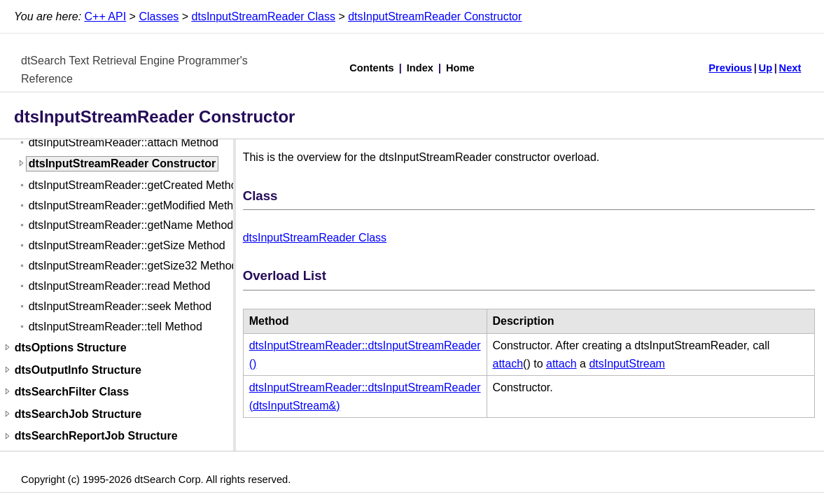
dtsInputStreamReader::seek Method (120, 306)
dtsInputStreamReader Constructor (435, 16)
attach (508, 364)
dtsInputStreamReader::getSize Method (127, 245)
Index (420, 68)
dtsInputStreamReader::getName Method (131, 225)
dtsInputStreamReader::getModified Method (137, 205)
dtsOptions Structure (71, 348)
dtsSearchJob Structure (78, 414)
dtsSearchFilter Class (72, 392)
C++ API (106, 16)
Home (460, 68)
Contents (372, 68)
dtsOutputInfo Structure (78, 370)
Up (766, 68)
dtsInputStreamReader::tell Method (116, 327)
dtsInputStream (627, 364)
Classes (159, 16)
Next (790, 68)
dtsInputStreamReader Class (264, 16)
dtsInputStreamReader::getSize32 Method (133, 266)
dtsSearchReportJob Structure (96, 436)
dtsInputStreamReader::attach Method (124, 142)
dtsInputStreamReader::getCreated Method (136, 185)
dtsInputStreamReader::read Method (120, 286)
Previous (730, 68)
